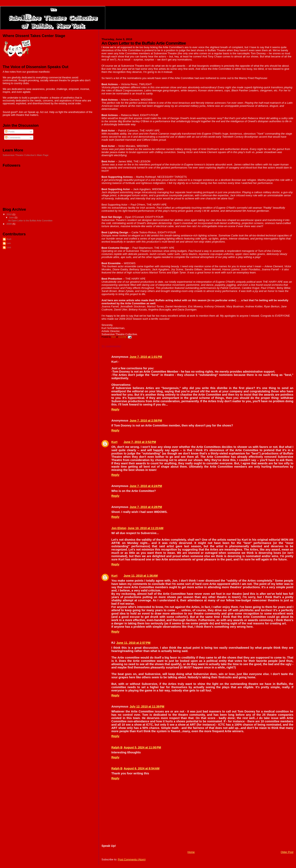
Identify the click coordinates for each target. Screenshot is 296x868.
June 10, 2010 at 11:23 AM (146, 528)
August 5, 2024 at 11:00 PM (142, 747)
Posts (10, 132)
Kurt (114, 442)
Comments (13, 138)
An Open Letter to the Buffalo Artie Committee (30, 221)
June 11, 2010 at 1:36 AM (141, 576)
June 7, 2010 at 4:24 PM (146, 486)
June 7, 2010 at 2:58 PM (146, 421)
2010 (9, 214)
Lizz (9, 247)
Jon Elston (119, 528)
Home (191, 852)
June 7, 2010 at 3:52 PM (140, 442)
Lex (9, 243)
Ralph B (117, 747)
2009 (9, 224)
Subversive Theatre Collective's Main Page (26, 155)
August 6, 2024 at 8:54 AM (142, 768)
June (12, 217)
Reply (115, 409)
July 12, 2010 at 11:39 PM (147, 706)
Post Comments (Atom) (132, 859)
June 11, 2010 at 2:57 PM (133, 643)
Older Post (287, 852)
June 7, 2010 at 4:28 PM (146, 507)
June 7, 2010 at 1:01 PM (146, 357)
